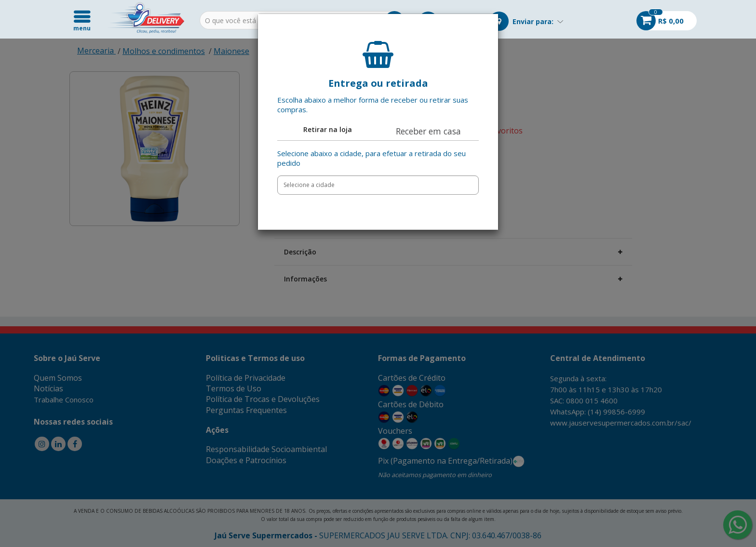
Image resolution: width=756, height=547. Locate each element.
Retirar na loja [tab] (328, 129)
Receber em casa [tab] (428, 131)
